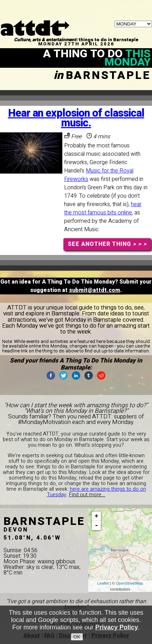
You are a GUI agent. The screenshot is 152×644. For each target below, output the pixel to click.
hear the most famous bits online (103, 208)
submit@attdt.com (95, 290)
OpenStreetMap (130, 583)
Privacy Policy (117, 628)
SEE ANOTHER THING (107, 244)
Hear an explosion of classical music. (76, 118)
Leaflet (103, 583)
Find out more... (87, 495)
